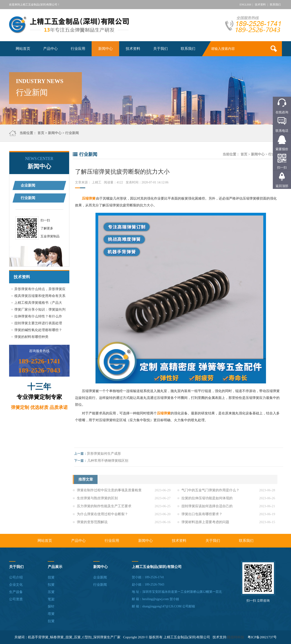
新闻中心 (105, 49)
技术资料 (260, 5)
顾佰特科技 (236, 637)
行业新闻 (72, 133)
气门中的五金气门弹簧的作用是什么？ (210, 492)
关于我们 (161, 49)
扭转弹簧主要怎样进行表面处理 (38, 323)
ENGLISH (245, 5)
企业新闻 (28, 185)
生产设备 (16, 592)
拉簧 (51, 621)
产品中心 (50, 49)
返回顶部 (282, 186)
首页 (41, 133)
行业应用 (78, 49)
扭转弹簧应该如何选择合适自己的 (207, 508)
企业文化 (16, 585)
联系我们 (275, 5)
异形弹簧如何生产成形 (105, 454)
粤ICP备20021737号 (262, 637)
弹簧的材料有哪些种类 (31, 337)
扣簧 (51, 585)
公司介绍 (16, 577)
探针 (51, 606)
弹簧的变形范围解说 (92, 524)
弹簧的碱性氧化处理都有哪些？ (38, 330)
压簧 (51, 592)
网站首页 (23, 49)
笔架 (51, 599)
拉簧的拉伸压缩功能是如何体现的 (207, 500)
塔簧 (51, 614)
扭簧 (51, 577)
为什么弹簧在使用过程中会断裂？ (102, 516)
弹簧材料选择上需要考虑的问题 (205, 524)
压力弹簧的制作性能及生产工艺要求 (104, 508)
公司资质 (16, 599)
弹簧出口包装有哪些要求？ (202, 516)
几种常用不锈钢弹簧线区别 (109, 461)
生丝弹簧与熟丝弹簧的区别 (97, 500)
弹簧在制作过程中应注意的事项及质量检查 (109, 492)
